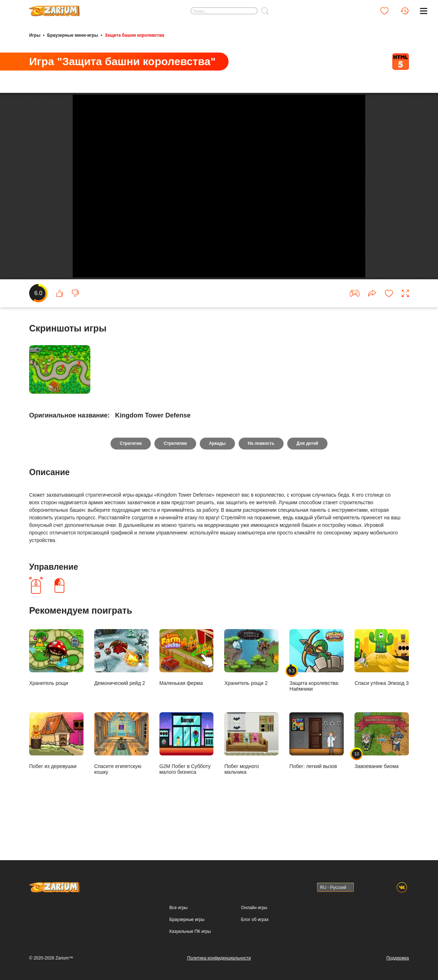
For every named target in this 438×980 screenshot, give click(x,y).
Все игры (179, 908)
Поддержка (398, 958)
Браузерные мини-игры (73, 35)
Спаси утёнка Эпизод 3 (382, 687)
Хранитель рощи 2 (251, 687)
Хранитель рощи (56, 687)
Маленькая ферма (187, 687)
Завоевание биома (382, 770)
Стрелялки (175, 473)
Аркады (218, 473)
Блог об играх (255, 920)
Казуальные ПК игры (190, 931)
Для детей (308, 473)
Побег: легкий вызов (317, 770)
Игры (35, 35)
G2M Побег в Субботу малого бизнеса (187, 773)
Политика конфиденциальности (219, 958)
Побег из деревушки (56, 770)
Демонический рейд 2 (121, 687)
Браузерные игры (187, 920)
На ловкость (261, 473)
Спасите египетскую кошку (121, 773)
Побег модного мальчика (251, 773)
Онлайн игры (254, 908)
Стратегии (130, 473)
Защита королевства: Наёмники (317, 690)
